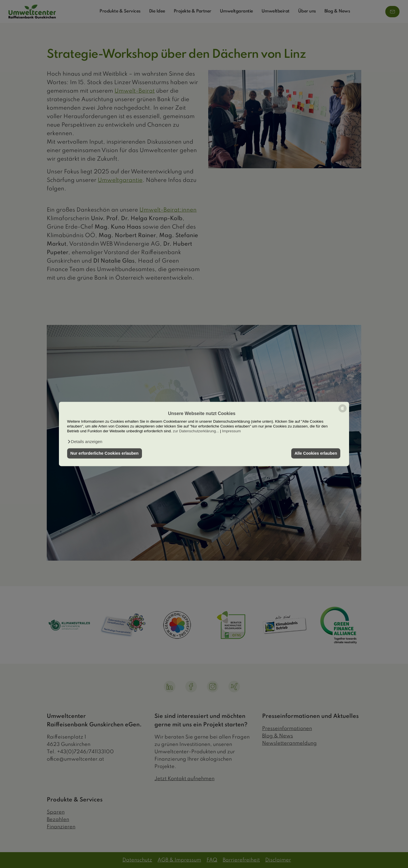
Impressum (231, 431)
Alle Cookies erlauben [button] (316, 453)
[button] (85, 442)
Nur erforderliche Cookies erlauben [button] (104, 453)
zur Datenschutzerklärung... (196, 431)
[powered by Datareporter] (343, 412)
